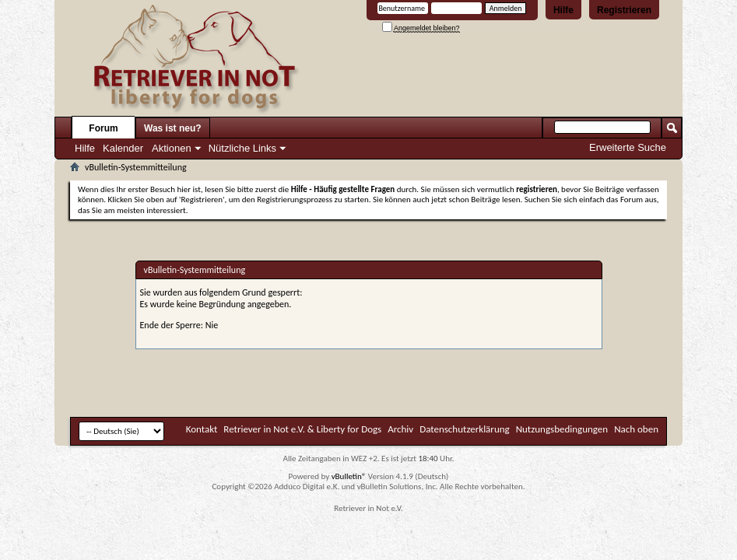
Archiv (400, 429)
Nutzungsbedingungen (562, 429)
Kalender (123, 148)
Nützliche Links (242, 148)
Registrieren (624, 10)
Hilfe (563, 10)
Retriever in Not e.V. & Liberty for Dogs (302, 429)
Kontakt (202, 429)
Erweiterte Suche (628, 147)
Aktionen (172, 148)
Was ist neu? (173, 128)
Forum (103, 128)
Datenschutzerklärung (465, 429)
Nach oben (636, 429)
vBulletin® (349, 476)
